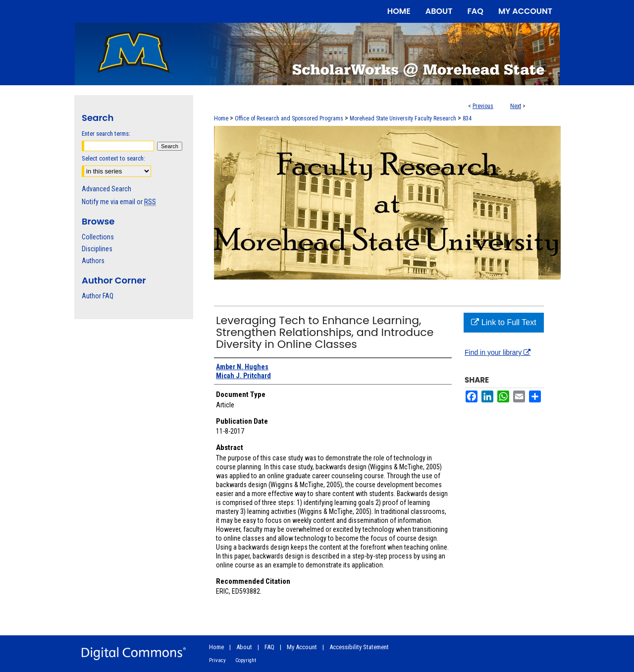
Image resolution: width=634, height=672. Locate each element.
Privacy (217, 660)
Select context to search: (113, 158)
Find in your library (498, 352)
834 (467, 118)
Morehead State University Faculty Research (403, 118)
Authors (93, 261)
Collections (98, 237)
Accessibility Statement (359, 647)
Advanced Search (106, 189)
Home (221, 118)
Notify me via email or (119, 202)
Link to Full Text (503, 322)
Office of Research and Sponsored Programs (289, 118)
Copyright (246, 660)
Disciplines (97, 249)
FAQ (269, 647)
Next (516, 106)
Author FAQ (98, 296)
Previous (483, 106)
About (244, 647)
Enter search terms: (106, 134)
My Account (302, 647)
